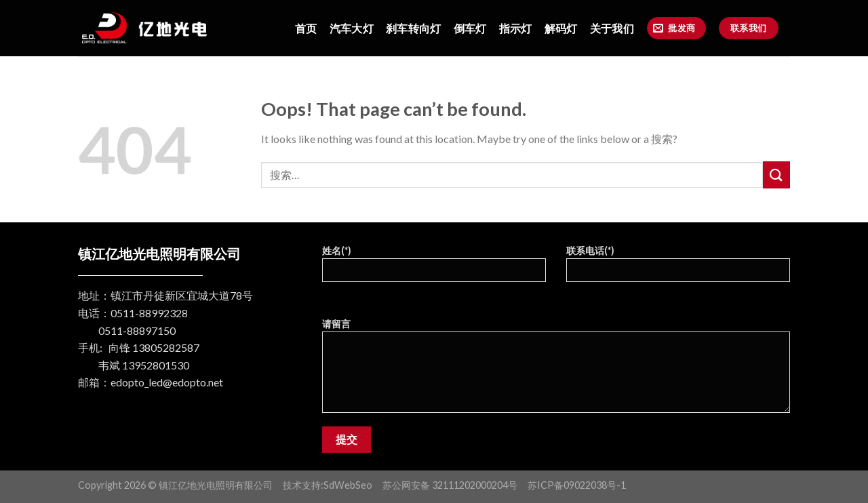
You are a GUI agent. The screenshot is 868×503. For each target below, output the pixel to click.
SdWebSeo (348, 485)
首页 (306, 28)
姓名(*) (434, 268)
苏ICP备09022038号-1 (577, 485)
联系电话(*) (678, 268)
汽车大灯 (352, 28)
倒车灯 (470, 28)
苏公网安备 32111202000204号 (450, 485)
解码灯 (561, 28)
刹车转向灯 (414, 28)
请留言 (556, 370)
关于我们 (612, 28)
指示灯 (516, 28)
